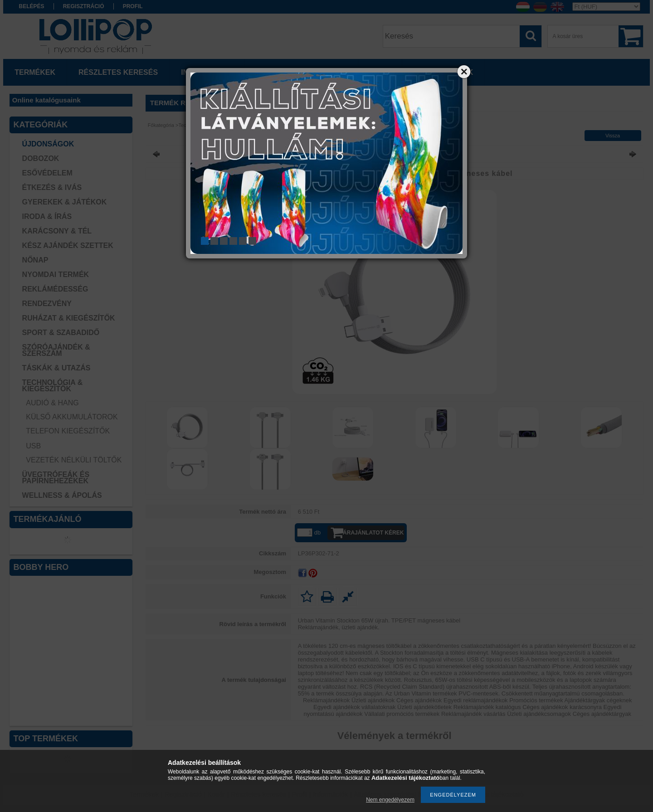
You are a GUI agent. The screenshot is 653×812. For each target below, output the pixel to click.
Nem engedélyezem (390, 800)
